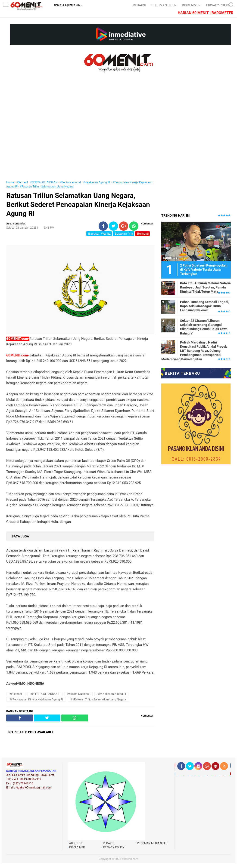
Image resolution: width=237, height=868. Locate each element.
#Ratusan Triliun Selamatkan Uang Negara (47, 187)
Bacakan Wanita (99, 234)
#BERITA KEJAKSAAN (44, 182)
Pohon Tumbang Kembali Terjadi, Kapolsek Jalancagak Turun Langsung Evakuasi (204, 306)
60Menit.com (130, 859)
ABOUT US (76, 843)
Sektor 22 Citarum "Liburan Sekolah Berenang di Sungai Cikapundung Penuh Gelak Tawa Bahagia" (204, 327)
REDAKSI (139, 5)
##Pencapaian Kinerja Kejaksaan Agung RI (36, 699)
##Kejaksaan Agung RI (112, 694)
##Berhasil (16, 694)
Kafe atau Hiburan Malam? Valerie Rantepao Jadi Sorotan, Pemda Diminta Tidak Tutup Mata (205, 287)
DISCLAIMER (191, 5)
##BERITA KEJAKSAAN (45, 694)
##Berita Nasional (78, 694)
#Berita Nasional (70, 182)
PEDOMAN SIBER (164, 5)
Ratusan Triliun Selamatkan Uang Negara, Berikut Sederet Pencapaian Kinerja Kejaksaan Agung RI (78, 204)
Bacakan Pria (123, 234)
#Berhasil (22, 182)
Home (10, 182)
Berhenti (142, 234)
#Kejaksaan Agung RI (97, 182)
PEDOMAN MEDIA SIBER (152, 843)
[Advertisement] (80, 131)
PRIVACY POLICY (218, 5)
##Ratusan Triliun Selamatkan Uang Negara (98, 699)
